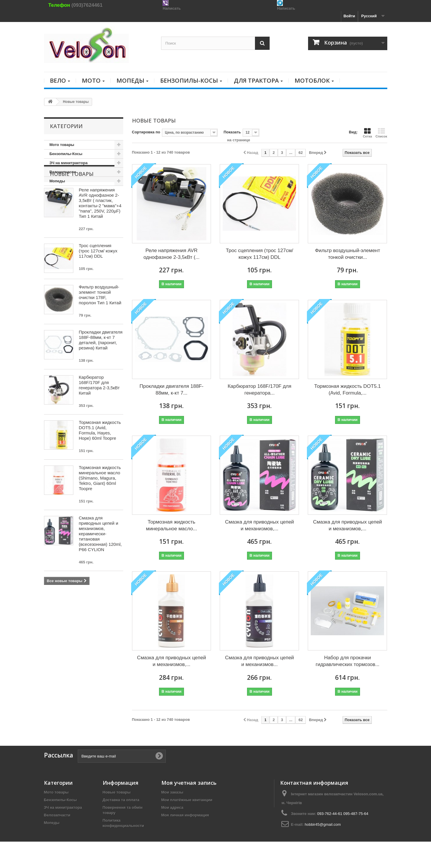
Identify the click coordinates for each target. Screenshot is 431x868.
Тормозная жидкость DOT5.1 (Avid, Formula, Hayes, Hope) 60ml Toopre (100, 460)
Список (381, 133)
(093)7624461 (87, 5)
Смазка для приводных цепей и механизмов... (260, 661)
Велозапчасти (63, 172)
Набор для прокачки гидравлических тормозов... (348, 661)
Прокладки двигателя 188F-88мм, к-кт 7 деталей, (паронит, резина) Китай (101, 370)
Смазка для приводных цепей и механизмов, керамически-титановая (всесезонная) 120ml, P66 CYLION (100, 563)
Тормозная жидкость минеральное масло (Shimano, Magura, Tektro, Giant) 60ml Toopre (100, 508)
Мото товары (62, 145)
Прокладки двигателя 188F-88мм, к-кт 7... (172, 390)
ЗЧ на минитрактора (69, 163)
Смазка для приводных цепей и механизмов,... (260, 525)
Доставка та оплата (121, 800)
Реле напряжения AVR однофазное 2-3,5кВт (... (171, 254)
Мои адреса (172, 807)
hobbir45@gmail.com (323, 824)
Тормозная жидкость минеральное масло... (171, 525)
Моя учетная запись (189, 783)
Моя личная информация (185, 815)
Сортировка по (146, 132)
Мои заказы (172, 792)
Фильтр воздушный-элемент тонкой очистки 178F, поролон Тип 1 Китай (100, 324)
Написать (171, 8)
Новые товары (72, 203)
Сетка (367, 133)
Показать (232, 132)
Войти (349, 16)
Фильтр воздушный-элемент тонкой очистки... (347, 254)
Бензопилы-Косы (66, 154)
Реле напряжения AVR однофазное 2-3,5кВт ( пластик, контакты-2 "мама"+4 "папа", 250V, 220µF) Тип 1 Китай (100, 233)
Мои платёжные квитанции (187, 800)
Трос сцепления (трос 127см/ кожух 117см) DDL (98, 280)
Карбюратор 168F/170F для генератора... (260, 390)
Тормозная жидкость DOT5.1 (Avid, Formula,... (348, 390)
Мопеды (57, 181)
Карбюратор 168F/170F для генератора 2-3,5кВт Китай (99, 415)
